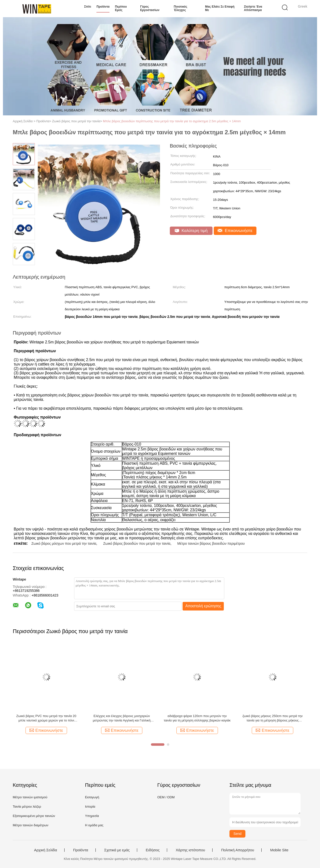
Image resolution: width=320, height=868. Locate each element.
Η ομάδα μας (94, 825)
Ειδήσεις (153, 850)
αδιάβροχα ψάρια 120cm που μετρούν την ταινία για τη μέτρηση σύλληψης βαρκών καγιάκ (197, 718)
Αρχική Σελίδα (46, 850)
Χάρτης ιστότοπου (190, 850)
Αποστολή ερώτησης (203, 606)
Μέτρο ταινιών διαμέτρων (31, 825)
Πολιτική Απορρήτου (238, 850)
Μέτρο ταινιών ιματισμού (30, 797)
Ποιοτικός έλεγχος (180, 8)
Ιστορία (90, 807)
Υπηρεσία (92, 816)
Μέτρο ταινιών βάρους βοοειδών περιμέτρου (211, 543)
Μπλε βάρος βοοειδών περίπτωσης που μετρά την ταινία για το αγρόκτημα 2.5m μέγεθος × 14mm (172, 121)
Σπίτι (88, 7)
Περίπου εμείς (121, 8)
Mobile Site (279, 850)
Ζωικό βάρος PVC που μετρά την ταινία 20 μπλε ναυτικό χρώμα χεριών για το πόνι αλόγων (46, 718)
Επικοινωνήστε (235, 231)
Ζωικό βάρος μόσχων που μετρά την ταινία (64, 543)
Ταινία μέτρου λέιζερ (27, 807)
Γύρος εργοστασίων (150, 8)
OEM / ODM (166, 797)
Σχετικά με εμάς (117, 850)
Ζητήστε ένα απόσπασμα (253, 8)
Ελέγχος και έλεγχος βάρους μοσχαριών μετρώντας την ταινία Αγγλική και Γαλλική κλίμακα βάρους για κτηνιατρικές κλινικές (122, 718)
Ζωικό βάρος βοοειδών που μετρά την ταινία (137, 543)
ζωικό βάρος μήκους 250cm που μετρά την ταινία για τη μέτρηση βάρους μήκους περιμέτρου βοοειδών (273, 718)
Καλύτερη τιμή (191, 231)
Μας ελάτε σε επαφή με (220, 8)
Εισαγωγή (92, 797)
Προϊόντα (103, 7)
